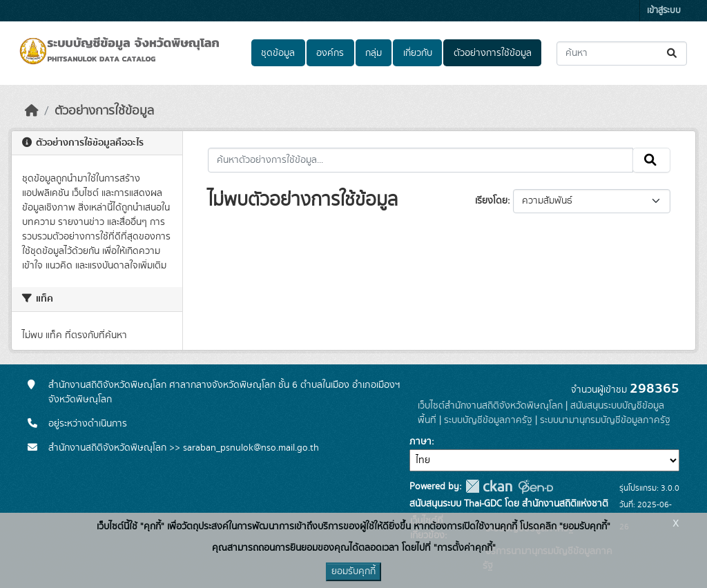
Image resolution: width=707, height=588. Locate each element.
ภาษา (420, 442)
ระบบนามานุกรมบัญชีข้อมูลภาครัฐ (605, 420)
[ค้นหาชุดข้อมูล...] (622, 53)
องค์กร (330, 53)
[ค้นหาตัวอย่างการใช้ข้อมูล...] (421, 160)
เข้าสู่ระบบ (664, 11)
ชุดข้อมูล (278, 53)
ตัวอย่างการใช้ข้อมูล (493, 53)
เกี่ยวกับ (418, 53)
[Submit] (673, 53)
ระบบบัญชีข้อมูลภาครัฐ (488, 420)
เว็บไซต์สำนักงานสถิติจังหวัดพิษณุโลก (490, 406)
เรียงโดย (491, 201)
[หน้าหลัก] (32, 111)
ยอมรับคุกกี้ (353, 571)
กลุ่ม (374, 53)
